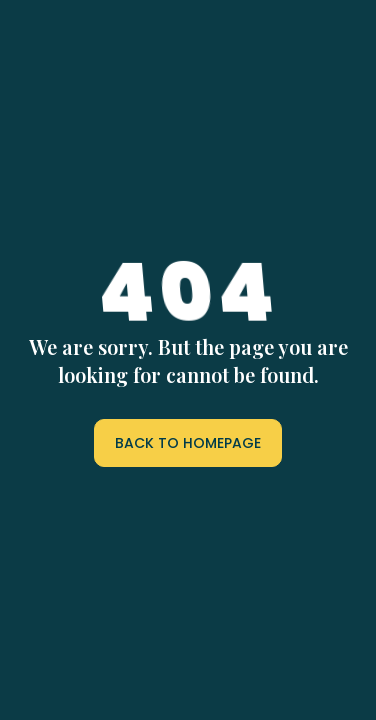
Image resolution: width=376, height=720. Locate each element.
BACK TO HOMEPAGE (188, 443)
